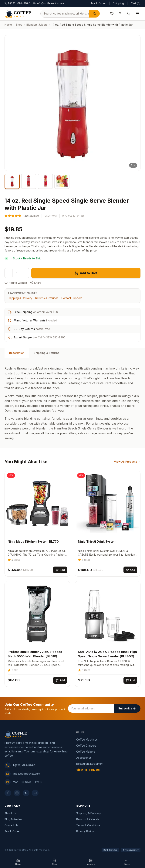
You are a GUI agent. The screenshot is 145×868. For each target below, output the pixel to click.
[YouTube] (35, 793)
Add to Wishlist (16, 283)
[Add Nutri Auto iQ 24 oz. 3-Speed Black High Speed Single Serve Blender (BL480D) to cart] (130, 680)
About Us (10, 813)
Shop (19, 25)
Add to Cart (86, 273)
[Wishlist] (112, 14)
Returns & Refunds (47, 298)
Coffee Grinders (86, 746)
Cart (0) (136, 3)
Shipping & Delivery (20, 298)
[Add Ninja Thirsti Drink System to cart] (130, 570)
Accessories (84, 758)
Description (17, 353)
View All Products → (127, 462)
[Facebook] (8, 793)
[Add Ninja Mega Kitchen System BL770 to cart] (60, 570)
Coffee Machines (87, 740)
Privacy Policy (85, 831)
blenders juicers (37, 25)
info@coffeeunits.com (49, 3)
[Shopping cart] (128, 14)
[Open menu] (137, 14)
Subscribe (127, 708)
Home (8, 25)
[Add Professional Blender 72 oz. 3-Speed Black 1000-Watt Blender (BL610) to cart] (60, 680)
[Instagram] (17, 793)
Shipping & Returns (46, 353)
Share (36, 283)
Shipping (118, 3)
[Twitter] (26, 793)
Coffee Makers (86, 752)
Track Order (98, 3)
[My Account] (120, 14)
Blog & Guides (13, 819)
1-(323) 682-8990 (20, 765)
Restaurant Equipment (90, 764)
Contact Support (72, 298)
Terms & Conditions (88, 825)
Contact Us (11, 825)
